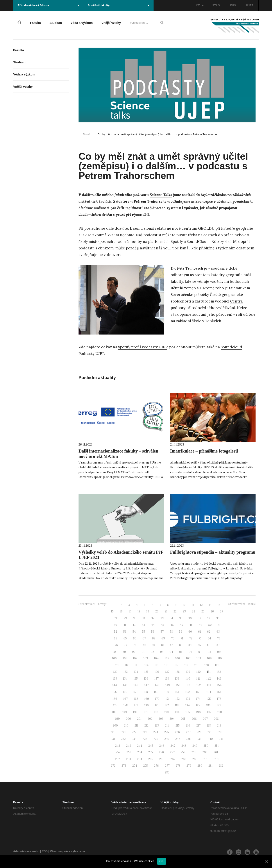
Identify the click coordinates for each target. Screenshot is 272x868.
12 (201, 605)
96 (190, 652)
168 (136, 699)
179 (136, 705)
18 (139, 611)
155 (115, 692)
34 (171, 618)
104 (156, 658)
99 (219, 652)
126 (157, 672)
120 (207, 665)
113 (137, 665)
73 (200, 638)
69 (163, 638)
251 (217, 746)
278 (178, 766)
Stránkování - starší (242, 604)
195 (188, 712)
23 (184, 611)
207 (205, 719)
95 (181, 652)
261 (216, 752)
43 (143, 625)
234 (145, 739)
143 (219, 679)
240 (210, 739)
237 (178, 739)
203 (161, 719)
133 (115, 679)
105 (167, 658)
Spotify (177, 242)
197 (209, 712)
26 (212, 611)
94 (171, 652)
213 (157, 726)
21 (166, 611)
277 (167, 766)
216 (188, 726)
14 (219, 605)
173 (188, 699)
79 (144, 645)
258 (183, 752)
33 (162, 618)
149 (168, 685)
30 (135, 618)
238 (188, 739)
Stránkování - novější (93, 604)
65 (125, 638)
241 (221, 739)
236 (167, 739)
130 (199, 672)
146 (136, 685)
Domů (87, 134)
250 (206, 746)
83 (181, 645)
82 (172, 645)
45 (162, 625)
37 (199, 618)
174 (198, 699)
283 (167, 772)
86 (209, 645)
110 (220, 658)
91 (143, 652)
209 (115, 726)
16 (121, 611)
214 (167, 726)
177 (115, 705)
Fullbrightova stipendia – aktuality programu (213, 552)
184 (188, 705)
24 (194, 611)
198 (220, 712)
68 (154, 638)
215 (178, 726)
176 (219, 699)
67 (144, 638)
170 (157, 699)
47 (182, 625)
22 (175, 611)
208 (216, 719)
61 (200, 632)
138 (167, 679)
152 (199, 685)
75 (219, 638)
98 (209, 652)
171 (167, 699)
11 (193, 605)
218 (209, 726)
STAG (216, 5)
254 (140, 752)
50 (210, 625)
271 (217, 759)
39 (218, 618)
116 (166, 665)
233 (134, 739)
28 (116, 618)
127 (167, 672)
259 (194, 752)
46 (172, 625)
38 (209, 618)
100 (114, 658)
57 (162, 632)
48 (191, 625)
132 (219, 672)
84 (190, 645)
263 (129, 759)
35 (181, 618)
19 (148, 611)
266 (162, 759)
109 (209, 658)
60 (190, 632)
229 (210, 732)
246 (162, 746)
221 (124, 732)
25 (203, 611)
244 (140, 746)
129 (188, 672)
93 (162, 652)
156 (125, 692)
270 (206, 759)
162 (188, 692)
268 (184, 759)
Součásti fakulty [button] (119, 5)
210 (126, 726)
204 (172, 719)
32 (153, 618)
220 (113, 732)
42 (134, 625)
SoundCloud (198, 242)
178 (126, 705)
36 (190, 618)
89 (124, 652)
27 (222, 611)
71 (182, 638)
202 (150, 719)
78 (135, 645)
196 (198, 712)
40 (115, 625)
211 (136, 726)
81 (163, 645)
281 (210, 766)
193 (166, 712)
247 (173, 746)
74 (209, 638)
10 (184, 605)
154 (219, 685)
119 (196, 665)
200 (128, 719)
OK (162, 861)
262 (118, 759)
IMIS (233, 5)
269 (195, 759)
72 (191, 638)
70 (173, 638)
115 (157, 665)
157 (135, 692)
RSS (45, 851)
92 (152, 652)
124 (136, 672)
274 (135, 766)
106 (178, 658)
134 (125, 679)
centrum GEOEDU (198, 228)
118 (186, 665)
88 (115, 652)
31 (144, 618)
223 (145, 732)
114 (147, 665)
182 (167, 705)
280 (200, 766)
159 (156, 692)
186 (208, 705)
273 (124, 766)
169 (147, 699)
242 (118, 746)
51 (219, 625)
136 (146, 679)
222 (134, 732)
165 (219, 692)
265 (151, 759)
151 (189, 685)
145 (125, 685)
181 (157, 705)
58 (171, 632)
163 (198, 692)
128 (178, 672)
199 (117, 719)
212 (146, 726)
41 (125, 625)
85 (199, 645)
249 (195, 746)
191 (146, 712)
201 (139, 719)
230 (221, 732)
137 (157, 679)
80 (153, 645)
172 (178, 699)
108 (199, 658)
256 (161, 752)
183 (177, 705)
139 (177, 679)
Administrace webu (26, 851)
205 (183, 719)
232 (123, 739)
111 (117, 665)
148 (157, 685)
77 (125, 645)
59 (181, 632)
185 (198, 705)
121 (217, 665)
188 (114, 712)
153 (209, 685)
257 (172, 752)
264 (140, 759)
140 (188, 679)
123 (126, 672)
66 (135, 638)
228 (199, 732)
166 (115, 699)
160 (167, 692)
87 (218, 645)
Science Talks (161, 195)
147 (147, 685)
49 (200, 625)
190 (135, 712)
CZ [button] (200, 5)
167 (125, 699)
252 (118, 752)
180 (147, 705)
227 (188, 732)
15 (112, 611)
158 (146, 692)
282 (221, 766)
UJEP (250, 5)
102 (135, 658)
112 (127, 665)
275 (146, 766)
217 (198, 726)
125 (146, 672)
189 (125, 712)
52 (116, 632)
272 (113, 766)
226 (177, 732)
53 (125, 632)
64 (116, 638)
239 (199, 739)
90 (134, 652)
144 (115, 685)
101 (125, 658)
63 (218, 632)
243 (129, 746)
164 (209, 692)
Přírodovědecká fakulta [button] (48, 5)
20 (157, 611)
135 (136, 679)
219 (219, 726)
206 (194, 719)
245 (151, 746)
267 (173, 759)
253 (129, 752)
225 (167, 732)
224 (156, 732)
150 (178, 685)
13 (210, 605)
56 (153, 632)
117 (176, 665)
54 (134, 632)
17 (130, 611)
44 (153, 625)
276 (156, 766)
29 (125, 618)
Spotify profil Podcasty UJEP (143, 347)
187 (219, 705)
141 (198, 679)
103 (146, 658)
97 (200, 652)
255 (151, 752)
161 (177, 692)
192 (156, 712)
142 (209, 679)
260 (205, 752)
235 (156, 739)
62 (209, 632)
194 (177, 712)
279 (189, 766)
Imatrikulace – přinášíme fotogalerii (204, 451)
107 (188, 658)
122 (115, 672)
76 (116, 645)
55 (143, 632)
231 (113, 739)
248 (184, 746)
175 (209, 699)
